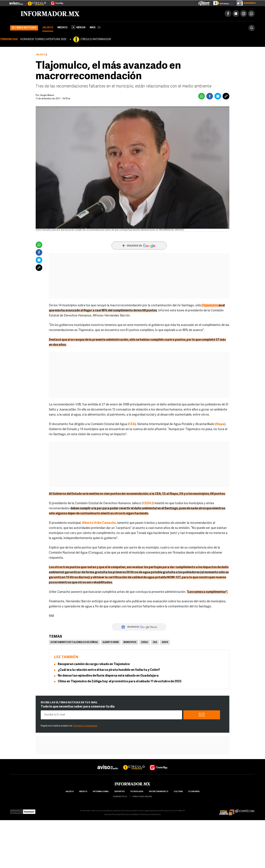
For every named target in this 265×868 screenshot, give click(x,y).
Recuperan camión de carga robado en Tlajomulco (94, 664)
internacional (101, 792)
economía (194, 792)
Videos (79, 27)
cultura (178, 792)
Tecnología (137, 792)
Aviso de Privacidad (113, 815)
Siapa (165, 642)
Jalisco (48, 28)
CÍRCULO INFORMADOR (96, 39)
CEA (155, 642)
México (62, 28)
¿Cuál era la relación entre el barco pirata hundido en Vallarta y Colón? (109, 670)
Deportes (119, 792)
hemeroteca (120, 797)
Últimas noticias (24, 28)
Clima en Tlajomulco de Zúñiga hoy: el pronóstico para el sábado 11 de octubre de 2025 (120, 682)
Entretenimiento (159, 792)
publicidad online (142, 797)
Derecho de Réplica (131, 815)
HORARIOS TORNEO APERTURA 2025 (43, 39)
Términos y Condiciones (85, 726)
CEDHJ (148, 503)
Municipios (130, 642)
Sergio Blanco (47, 95)
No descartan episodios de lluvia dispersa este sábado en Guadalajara (108, 676)
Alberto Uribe (111, 642)
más (95, 28)
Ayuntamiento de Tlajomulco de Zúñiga (74, 642)
